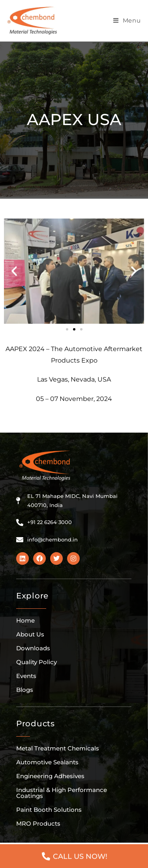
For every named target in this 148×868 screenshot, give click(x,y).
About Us (30, 634)
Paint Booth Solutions (49, 810)
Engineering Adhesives (50, 776)
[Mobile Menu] (127, 21)
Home (25, 620)
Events (26, 676)
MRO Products (38, 823)
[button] (14, 271)
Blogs (25, 690)
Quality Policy (37, 662)
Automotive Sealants (47, 762)
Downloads (33, 648)
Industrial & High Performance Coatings (62, 793)
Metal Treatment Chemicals (58, 748)
